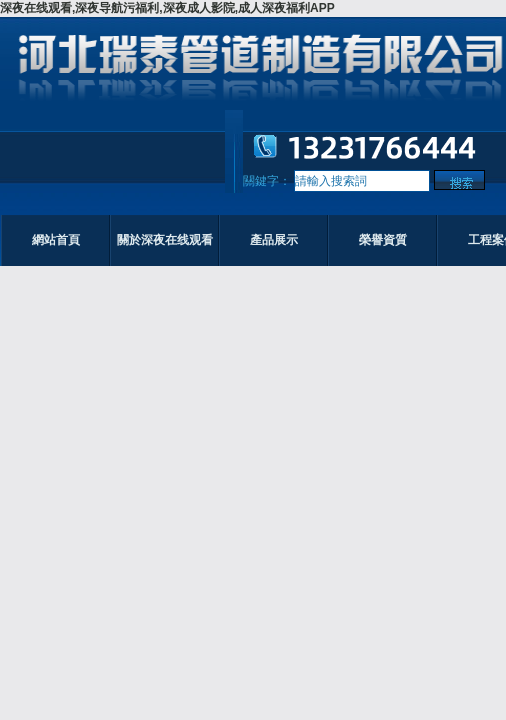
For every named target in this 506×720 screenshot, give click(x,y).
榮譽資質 (383, 240)
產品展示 (274, 240)
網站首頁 (56, 240)
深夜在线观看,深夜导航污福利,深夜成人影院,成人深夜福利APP (167, 8)
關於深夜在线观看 (165, 240)
